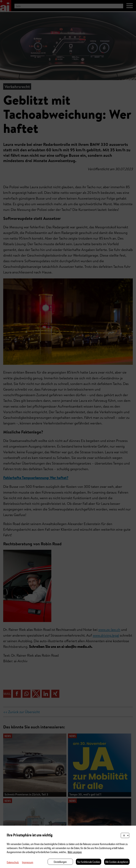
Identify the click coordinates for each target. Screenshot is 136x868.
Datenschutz (13, 862)
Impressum (28, 862)
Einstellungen (60, 862)
